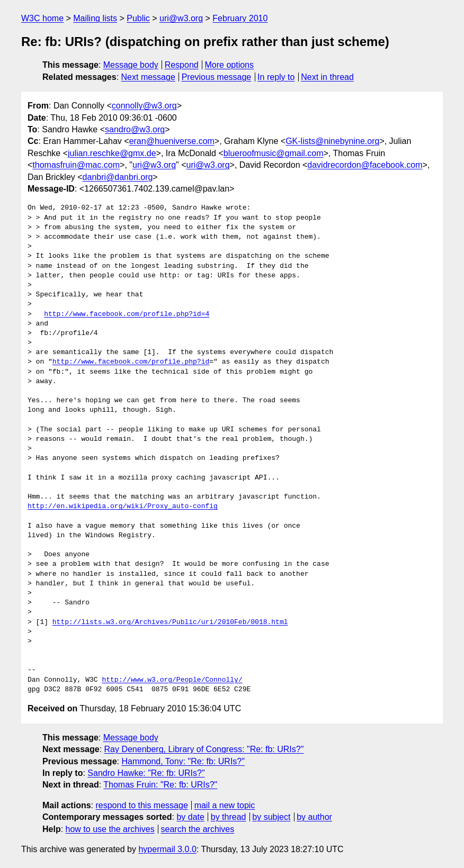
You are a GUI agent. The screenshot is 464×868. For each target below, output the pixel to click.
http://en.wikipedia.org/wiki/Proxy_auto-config (123, 507)
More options (230, 65)
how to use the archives (110, 829)
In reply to (276, 77)
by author (314, 817)
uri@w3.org (181, 18)
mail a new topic (225, 805)
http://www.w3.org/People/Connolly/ (172, 680)
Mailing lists (95, 18)
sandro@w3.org (135, 129)
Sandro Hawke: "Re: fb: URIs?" (146, 773)
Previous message (217, 77)
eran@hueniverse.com (172, 141)
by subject (271, 817)
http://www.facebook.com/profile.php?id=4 (127, 314)
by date (190, 817)
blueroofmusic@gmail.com (274, 153)
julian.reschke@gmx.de (112, 153)
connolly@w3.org (144, 106)
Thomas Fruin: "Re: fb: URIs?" (160, 785)
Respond (182, 65)
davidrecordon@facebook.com (365, 165)
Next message (148, 77)
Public (138, 18)
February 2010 (240, 18)
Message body (131, 65)
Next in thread (327, 77)
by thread (229, 817)
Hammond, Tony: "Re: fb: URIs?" (183, 761)
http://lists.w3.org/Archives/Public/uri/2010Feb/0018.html (170, 622)
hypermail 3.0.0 (167, 849)
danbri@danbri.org (118, 177)
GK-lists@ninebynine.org (332, 141)
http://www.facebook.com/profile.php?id (131, 362)
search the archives (198, 829)
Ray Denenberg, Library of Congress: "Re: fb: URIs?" (204, 749)
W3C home (42, 18)
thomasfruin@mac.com (76, 165)
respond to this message (141, 805)
